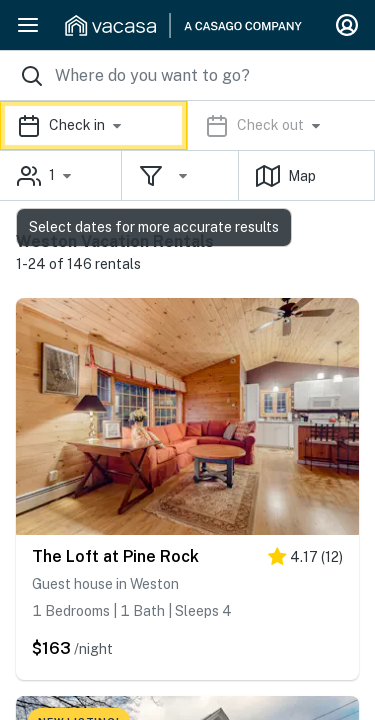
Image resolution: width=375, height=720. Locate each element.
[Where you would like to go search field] (187, 75)
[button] (187, 125)
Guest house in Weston (105, 584)
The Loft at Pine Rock (115, 556)
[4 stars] (305, 560)
